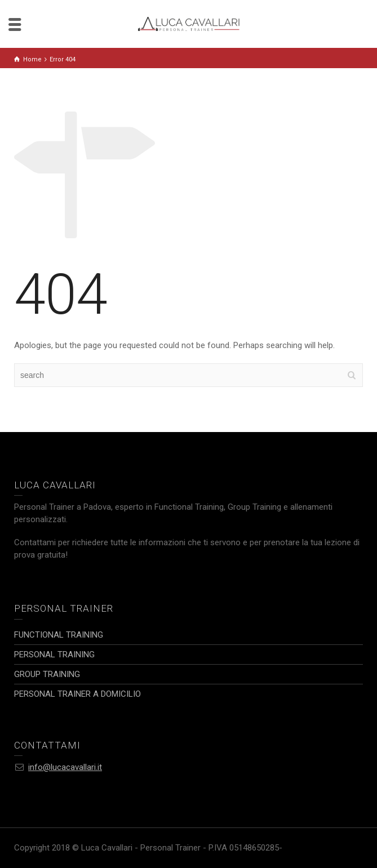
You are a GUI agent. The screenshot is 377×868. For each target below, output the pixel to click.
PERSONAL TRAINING (54, 655)
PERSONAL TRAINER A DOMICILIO (77, 694)
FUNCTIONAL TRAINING (59, 635)
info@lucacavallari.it (65, 767)
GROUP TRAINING (47, 674)
